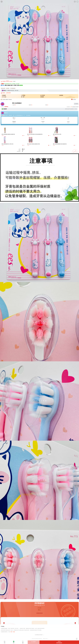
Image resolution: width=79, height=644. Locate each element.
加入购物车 (34, 642)
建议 (14, 632)
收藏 (23, 642)
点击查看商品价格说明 (40, 635)
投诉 (11, 632)
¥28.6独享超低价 (59, 642)
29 (71, 107)
